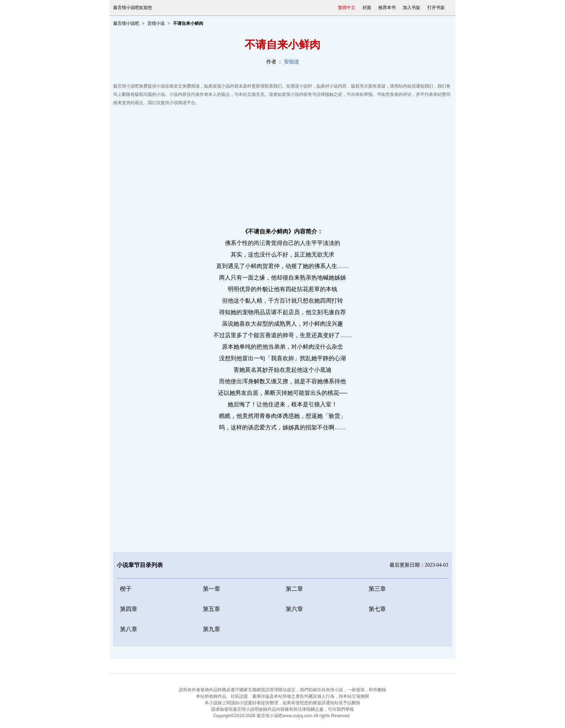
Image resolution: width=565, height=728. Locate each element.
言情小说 (156, 23)
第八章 (129, 629)
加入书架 (411, 8)
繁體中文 (347, 8)
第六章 (294, 609)
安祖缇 (292, 62)
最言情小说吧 (126, 23)
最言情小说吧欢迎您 (133, 8)
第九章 (212, 629)
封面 (367, 8)
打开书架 (436, 8)
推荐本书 (387, 8)
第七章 (377, 609)
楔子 (126, 589)
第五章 (212, 609)
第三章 (377, 589)
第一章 (212, 589)
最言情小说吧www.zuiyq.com (284, 716)
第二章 (294, 589)
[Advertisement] (282, 165)
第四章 (129, 609)
